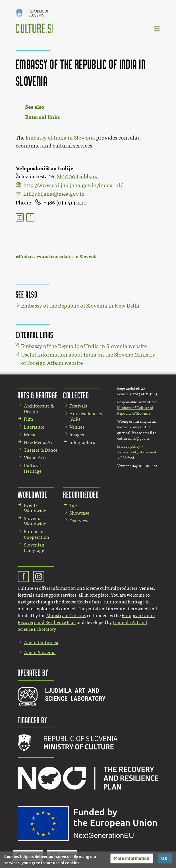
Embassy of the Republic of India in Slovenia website (84, 346)
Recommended (81, 495)
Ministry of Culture (66, 616)
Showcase (79, 513)
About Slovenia (40, 653)
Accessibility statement (137, 452)
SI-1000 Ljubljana (78, 177)
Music (30, 435)
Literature (34, 427)
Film (28, 419)
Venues (77, 427)
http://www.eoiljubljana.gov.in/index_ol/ (73, 185)
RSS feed (127, 458)
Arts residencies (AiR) (86, 416)
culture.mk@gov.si (133, 439)
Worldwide (32, 495)
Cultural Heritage (33, 468)
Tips (73, 505)
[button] (132, 858)
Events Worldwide (35, 508)
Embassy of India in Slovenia (60, 138)
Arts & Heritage (38, 395)
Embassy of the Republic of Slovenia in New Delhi (80, 306)
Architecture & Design (39, 409)
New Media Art (39, 442)
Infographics (82, 442)
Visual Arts (35, 458)
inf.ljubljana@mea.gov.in (54, 194)
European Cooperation (37, 534)
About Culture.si (41, 643)
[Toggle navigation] (157, 29)
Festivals (78, 406)
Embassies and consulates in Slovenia (58, 257)
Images (77, 435)
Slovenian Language (34, 548)
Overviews (80, 521)
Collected (76, 395)
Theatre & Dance (41, 450)
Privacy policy (129, 447)
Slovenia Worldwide (35, 521)
